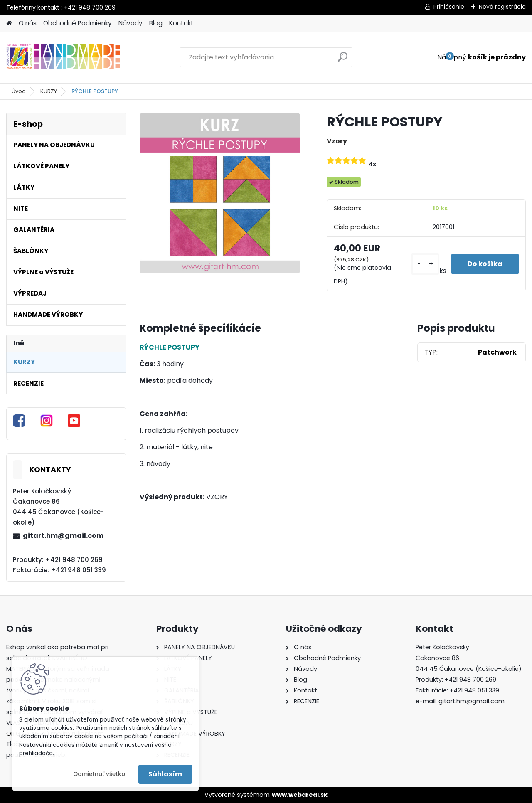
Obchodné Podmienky (78, 23)
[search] (343, 60)
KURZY (49, 91)
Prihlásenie (449, 7)
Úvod (19, 91)
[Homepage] (9, 23)
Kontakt (181, 23)
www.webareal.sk (300, 795)
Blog (156, 23)
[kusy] (424, 264)
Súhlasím (165, 774)
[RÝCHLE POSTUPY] (220, 193)
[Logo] (63, 57)
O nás (28, 23)
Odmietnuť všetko (99, 774)
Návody (131, 23)
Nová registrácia (502, 7)
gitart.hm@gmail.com (63, 536)
